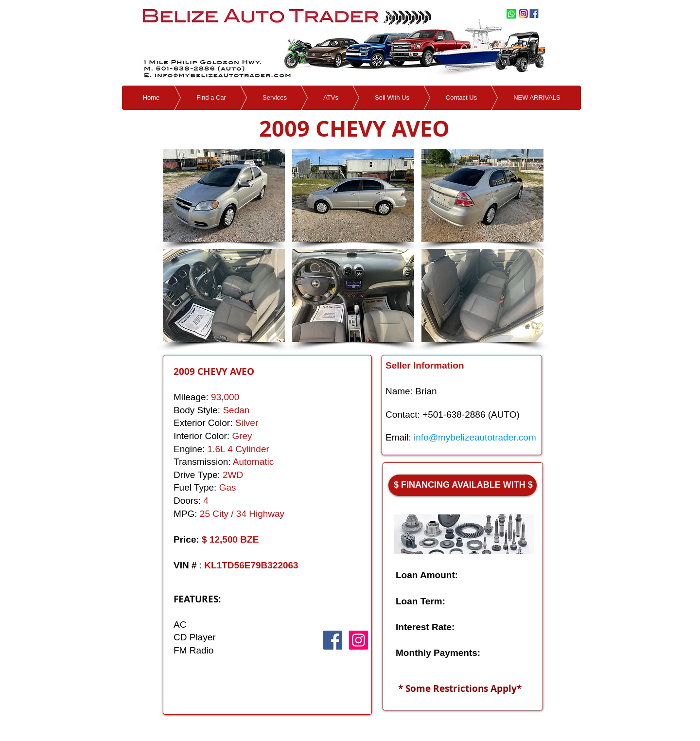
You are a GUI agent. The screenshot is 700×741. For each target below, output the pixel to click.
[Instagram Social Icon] (359, 640)
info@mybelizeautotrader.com (475, 437)
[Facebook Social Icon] (333, 640)
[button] (224, 195)
